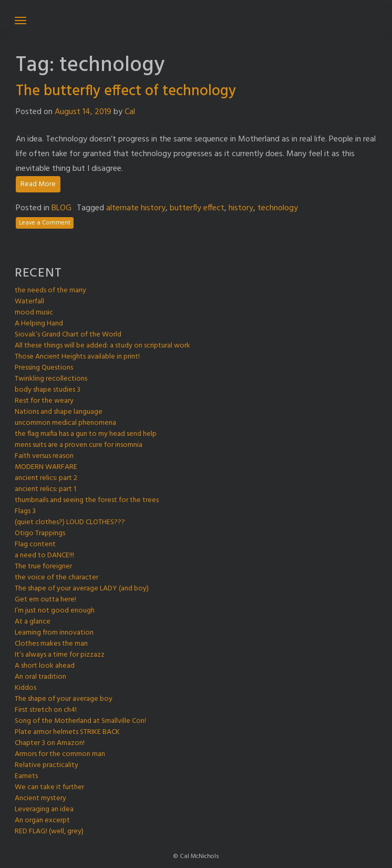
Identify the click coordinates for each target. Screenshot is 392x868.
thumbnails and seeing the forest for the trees (87, 500)
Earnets (26, 776)
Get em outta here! (45, 600)
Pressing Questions (44, 368)
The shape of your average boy (64, 699)
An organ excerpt (42, 820)
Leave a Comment (45, 223)
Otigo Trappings (40, 533)
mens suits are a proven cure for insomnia (79, 445)
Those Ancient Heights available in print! (77, 357)
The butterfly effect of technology (126, 91)
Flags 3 (25, 511)
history (241, 208)
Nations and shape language (59, 412)
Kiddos (25, 688)
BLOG (61, 208)
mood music (34, 313)
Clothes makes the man (51, 644)
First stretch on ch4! (46, 710)
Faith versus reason (44, 456)
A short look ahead (45, 666)
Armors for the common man (60, 754)
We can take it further (49, 787)
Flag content (35, 544)
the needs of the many (50, 290)
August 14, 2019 (83, 112)
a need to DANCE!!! (44, 555)
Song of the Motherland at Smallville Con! (80, 721)
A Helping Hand (39, 324)
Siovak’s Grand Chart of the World (68, 335)
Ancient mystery (40, 798)
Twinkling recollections (51, 379)
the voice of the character (56, 578)
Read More (38, 184)
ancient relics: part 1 (45, 489)
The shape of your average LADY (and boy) (82, 589)
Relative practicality (47, 765)
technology (278, 208)
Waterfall (29, 302)
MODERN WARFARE (46, 467)
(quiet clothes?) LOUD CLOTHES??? (70, 522)
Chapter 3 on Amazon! (50, 743)
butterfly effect (197, 208)
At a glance (33, 622)
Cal (130, 112)
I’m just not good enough (55, 611)
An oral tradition (40, 677)
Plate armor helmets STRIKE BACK (67, 732)
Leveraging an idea (44, 809)
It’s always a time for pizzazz (60, 655)
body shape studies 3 (48, 390)
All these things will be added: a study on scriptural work (102, 346)
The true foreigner (43, 566)
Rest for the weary (44, 401)
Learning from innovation (54, 633)
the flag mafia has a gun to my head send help (86, 434)
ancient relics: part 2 (46, 478)
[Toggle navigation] (20, 21)
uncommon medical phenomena (65, 423)
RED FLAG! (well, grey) (49, 831)
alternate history (136, 208)
